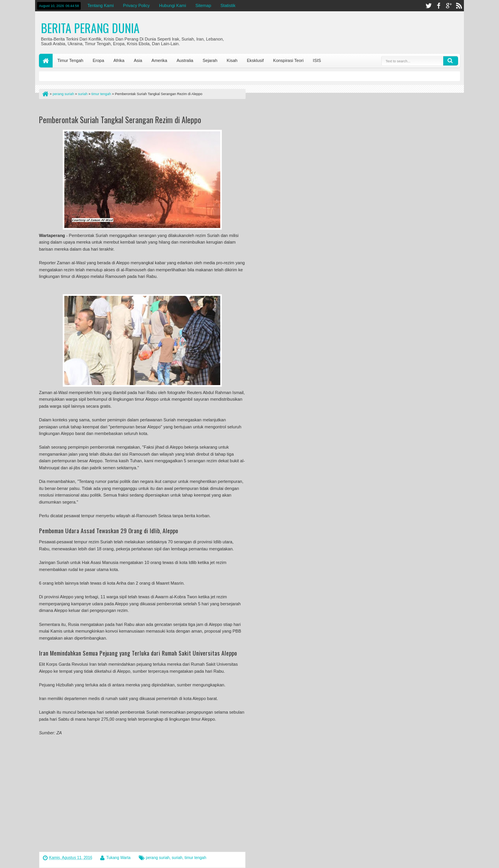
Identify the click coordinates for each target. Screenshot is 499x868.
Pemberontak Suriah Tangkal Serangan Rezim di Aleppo (120, 120)
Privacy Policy (136, 5)
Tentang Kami (100, 5)
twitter (428, 6)
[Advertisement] (130, 109)
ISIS (317, 60)
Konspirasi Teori (288, 60)
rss (459, 6)
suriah (177, 858)
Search (451, 61)
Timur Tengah (70, 60)
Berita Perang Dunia (90, 28)
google (449, 6)
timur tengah (195, 858)
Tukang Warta (119, 858)
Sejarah (210, 60)
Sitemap (203, 5)
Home (46, 61)
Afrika (119, 60)
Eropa (98, 60)
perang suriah (158, 858)
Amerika (159, 60)
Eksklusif (255, 60)
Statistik (228, 5)
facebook (439, 6)
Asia (138, 60)
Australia (185, 60)
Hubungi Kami (173, 5)
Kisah (232, 60)
